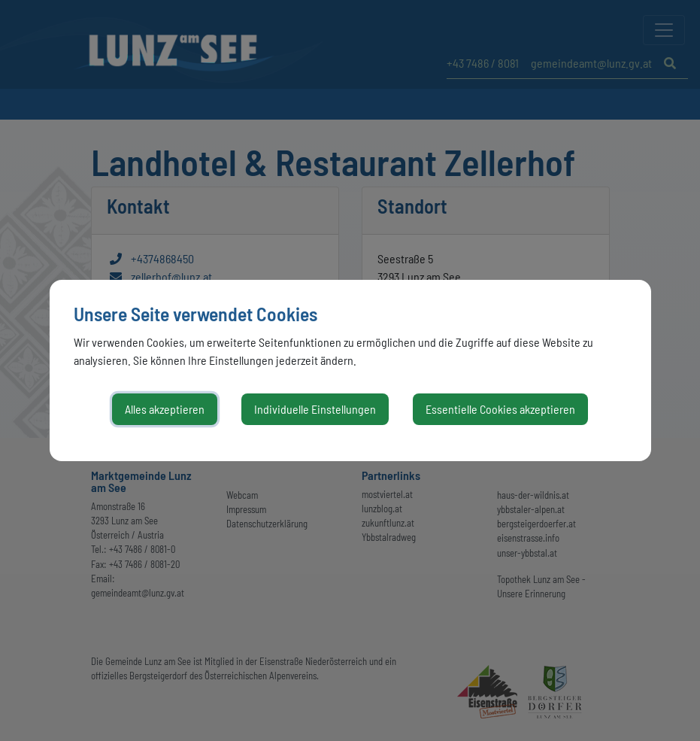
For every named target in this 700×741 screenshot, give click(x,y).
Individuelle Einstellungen (315, 409)
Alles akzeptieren (165, 409)
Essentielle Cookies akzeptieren (500, 409)
